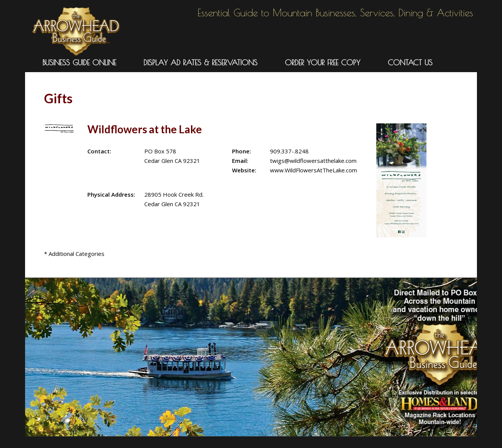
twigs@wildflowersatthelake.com (313, 161)
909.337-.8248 (289, 151)
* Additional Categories (74, 254)
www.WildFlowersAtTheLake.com (313, 170)
